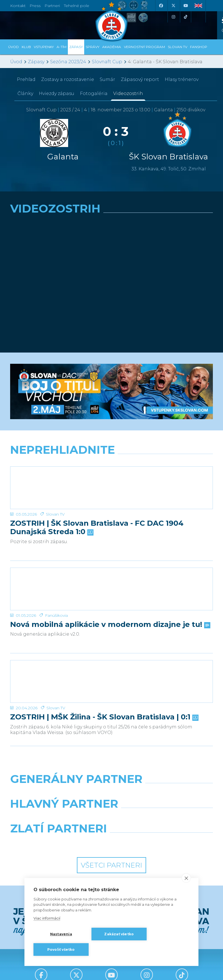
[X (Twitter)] (173, 6)
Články (25, 93)
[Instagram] (173, 17)
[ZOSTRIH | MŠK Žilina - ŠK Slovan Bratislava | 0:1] (111, 681)
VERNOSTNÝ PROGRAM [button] (144, 47)
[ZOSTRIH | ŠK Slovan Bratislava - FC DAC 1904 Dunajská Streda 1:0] (111, 488)
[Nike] (112, 793)
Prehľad (26, 79)
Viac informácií (47, 918)
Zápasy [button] (76, 47)
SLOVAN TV (178, 47)
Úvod (14, 47)
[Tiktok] (186, 17)
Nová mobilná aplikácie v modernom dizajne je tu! (110, 625)
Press (35, 6)
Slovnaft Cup (107, 62)
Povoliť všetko (61, 949)
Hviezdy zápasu (57, 93)
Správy (92, 47)
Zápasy (36, 62)
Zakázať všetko (119, 934)
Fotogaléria (94, 93)
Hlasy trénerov (182, 79)
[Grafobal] (59, 818)
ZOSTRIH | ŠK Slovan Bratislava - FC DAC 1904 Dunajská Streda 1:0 (97, 528)
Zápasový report (140, 79)
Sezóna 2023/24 (68, 62)
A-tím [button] (62, 47)
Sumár (107, 79)
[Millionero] (164, 818)
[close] (186, 878)
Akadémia (112, 47)
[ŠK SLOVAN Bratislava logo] (111, 21)
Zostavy (68, 79)
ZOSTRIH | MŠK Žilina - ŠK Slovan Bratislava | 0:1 (104, 717)
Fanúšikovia (56, 615)
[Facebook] (161, 6)
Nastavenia (61, 934)
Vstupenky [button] (44, 47)
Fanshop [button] (199, 47)
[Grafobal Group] (164, 843)
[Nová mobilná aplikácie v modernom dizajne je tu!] (111, 589)
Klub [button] (26, 47)
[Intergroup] (59, 843)
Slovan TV (55, 514)
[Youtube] (186, 6)
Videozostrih (128, 93)
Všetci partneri (111, 865)
